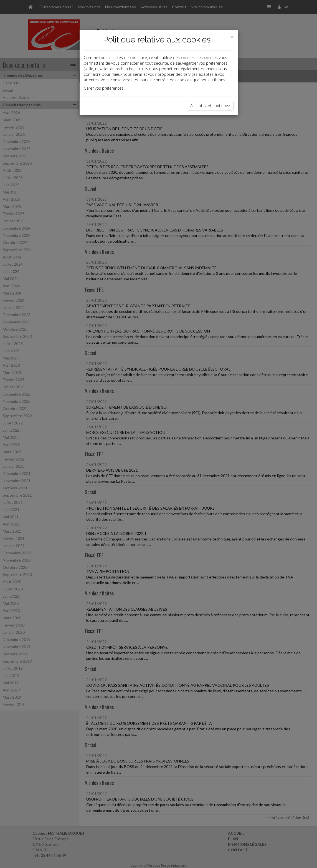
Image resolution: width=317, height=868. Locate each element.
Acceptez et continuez (210, 106)
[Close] (232, 37)
